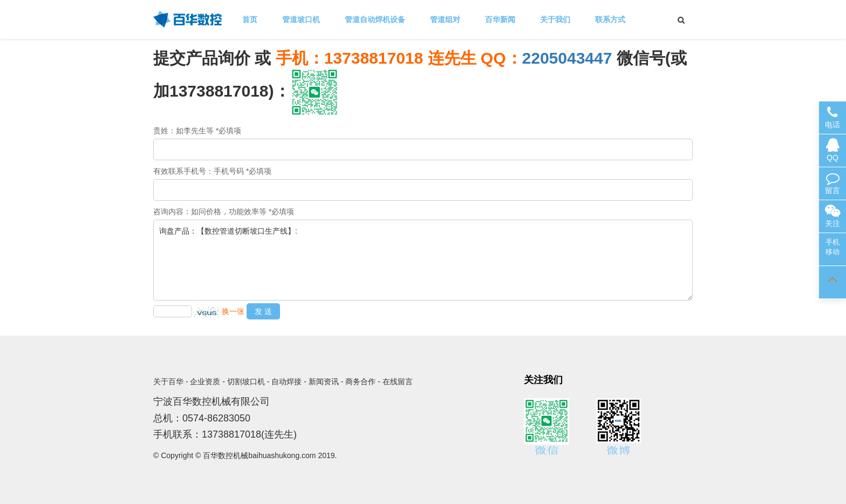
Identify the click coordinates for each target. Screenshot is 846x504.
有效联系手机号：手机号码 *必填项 (212, 171)
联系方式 (610, 19)
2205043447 (567, 58)
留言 (833, 183)
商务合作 (360, 382)
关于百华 (168, 382)
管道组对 (445, 19)
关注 (833, 216)
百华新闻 (500, 19)
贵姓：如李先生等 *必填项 (197, 131)
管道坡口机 (301, 19)
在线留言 (398, 382)
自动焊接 (286, 382)
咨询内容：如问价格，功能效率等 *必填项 (224, 212)
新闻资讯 (324, 382)
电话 (833, 117)
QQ (833, 150)
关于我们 (555, 19)
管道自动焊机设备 (375, 19)
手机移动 (833, 247)
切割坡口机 (246, 382)
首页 (250, 19)
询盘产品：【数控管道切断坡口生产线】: (423, 260)
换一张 (233, 311)
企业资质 (205, 382)
